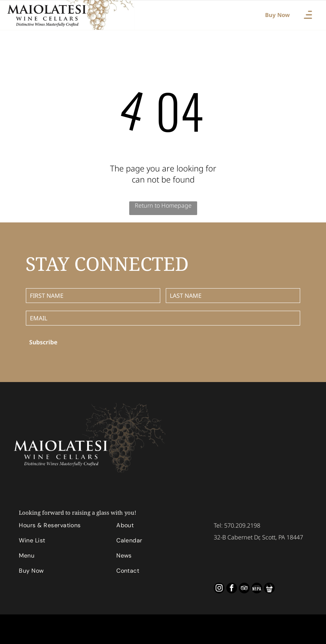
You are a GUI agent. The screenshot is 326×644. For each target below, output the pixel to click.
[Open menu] (308, 15)
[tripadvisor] (244, 589)
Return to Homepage (163, 205)
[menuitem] (62, 527)
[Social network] (257, 589)
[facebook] (232, 589)
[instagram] (219, 589)
